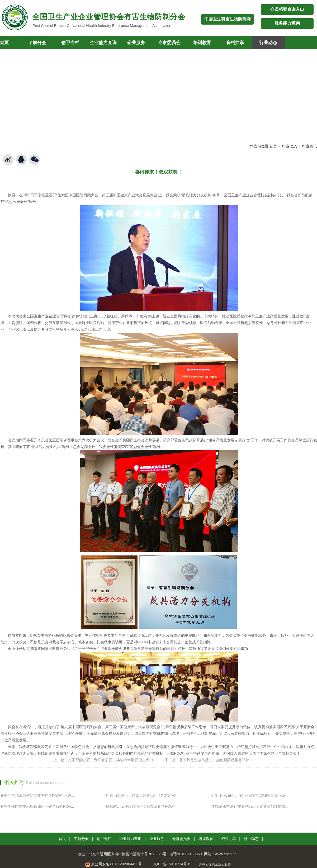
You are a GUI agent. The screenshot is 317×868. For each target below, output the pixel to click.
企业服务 (136, 43)
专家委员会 (169, 43)
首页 (273, 146)
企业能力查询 (103, 43)
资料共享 (235, 43)
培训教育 (202, 43)
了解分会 (37, 43)
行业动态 (268, 43)
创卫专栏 (70, 43)
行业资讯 (310, 146)
